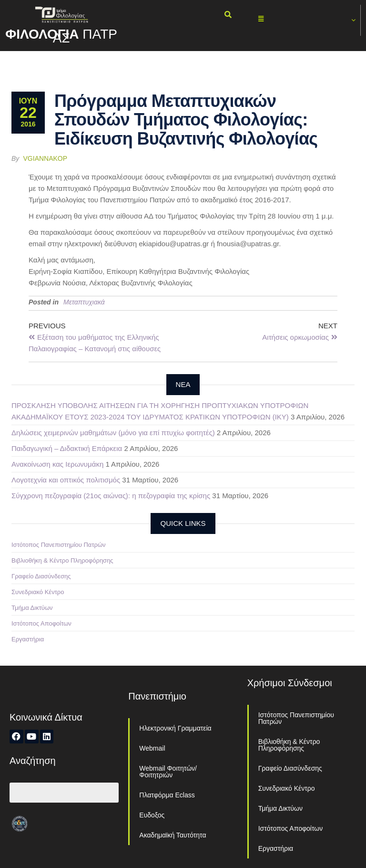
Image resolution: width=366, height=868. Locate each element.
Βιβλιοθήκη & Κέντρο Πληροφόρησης (62, 560)
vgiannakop (46, 158)
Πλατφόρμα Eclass (167, 795)
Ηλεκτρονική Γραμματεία (175, 728)
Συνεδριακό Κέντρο (38, 592)
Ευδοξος (152, 815)
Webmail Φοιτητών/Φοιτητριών (168, 772)
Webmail (152, 748)
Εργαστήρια (28, 639)
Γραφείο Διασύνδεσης (41, 576)
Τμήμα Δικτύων (32, 608)
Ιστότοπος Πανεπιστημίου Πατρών (59, 545)
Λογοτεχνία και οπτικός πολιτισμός (66, 480)
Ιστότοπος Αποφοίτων (41, 623)
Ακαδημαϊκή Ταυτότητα (173, 835)
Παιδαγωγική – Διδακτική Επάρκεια (67, 448)
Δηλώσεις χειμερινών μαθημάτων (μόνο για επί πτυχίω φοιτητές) (113, 433)
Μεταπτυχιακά (84, 302)
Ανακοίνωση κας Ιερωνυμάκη (57, 464)
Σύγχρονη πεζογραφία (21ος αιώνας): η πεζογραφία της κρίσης (111, 496)
